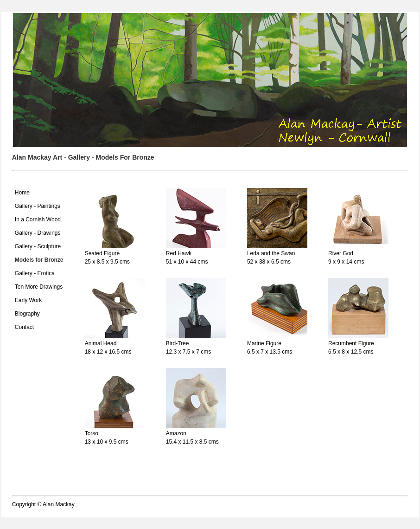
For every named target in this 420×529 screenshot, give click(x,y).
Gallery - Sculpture (38, 246)
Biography (27, 314)
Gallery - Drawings (38, 233)
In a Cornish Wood (38, 219)
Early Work (28, 300)
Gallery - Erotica (35, 273)
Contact (24, 327)
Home (22, 193)
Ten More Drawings (39, 287)
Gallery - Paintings (38, 206)
